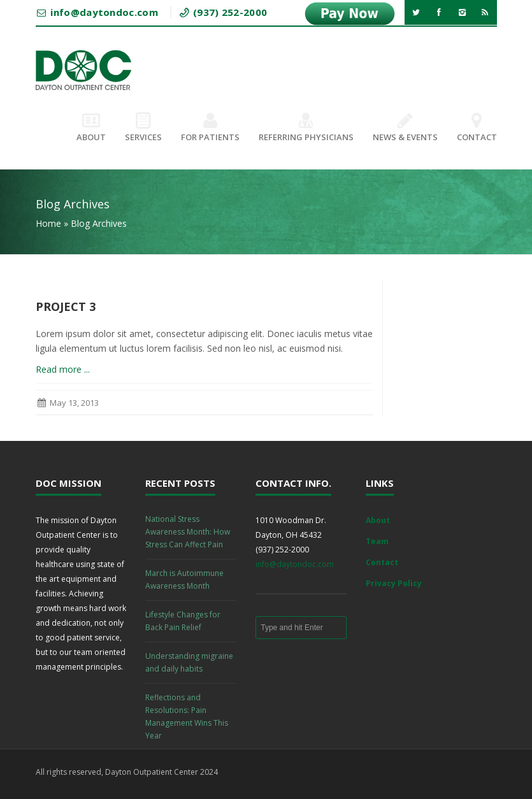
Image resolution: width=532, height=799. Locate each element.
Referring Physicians (306, 128)
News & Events (405, 128)
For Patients (210, 128)
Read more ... (63, 369)
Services (143, 128)
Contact (477, 128)
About (91, 128)
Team (377, 541)
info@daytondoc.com (295, 564)
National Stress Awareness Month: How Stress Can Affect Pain (188, 532)
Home (48, 223)
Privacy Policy (394, 583)
